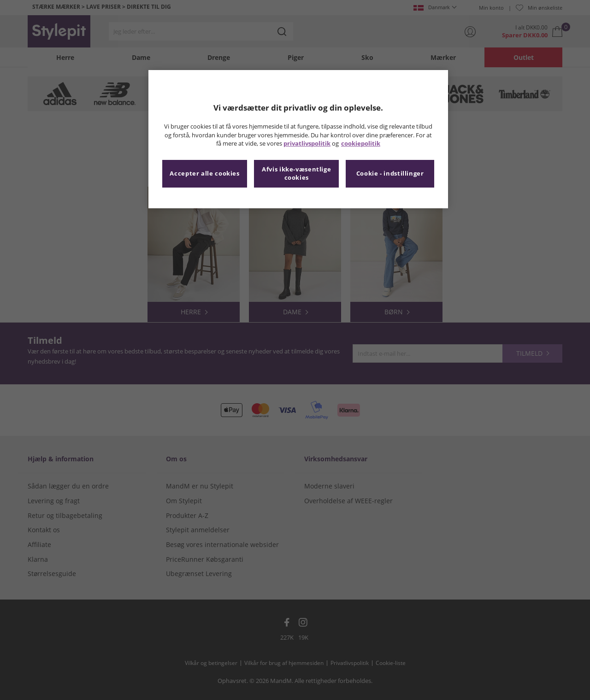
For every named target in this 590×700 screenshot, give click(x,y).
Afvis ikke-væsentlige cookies (296, 174)
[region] (298, 139)
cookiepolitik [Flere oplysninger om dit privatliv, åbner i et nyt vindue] (361, 144)
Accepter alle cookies (204, 174)
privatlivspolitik (307, 144)
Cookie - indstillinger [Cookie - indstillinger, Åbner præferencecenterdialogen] (390, 174)
